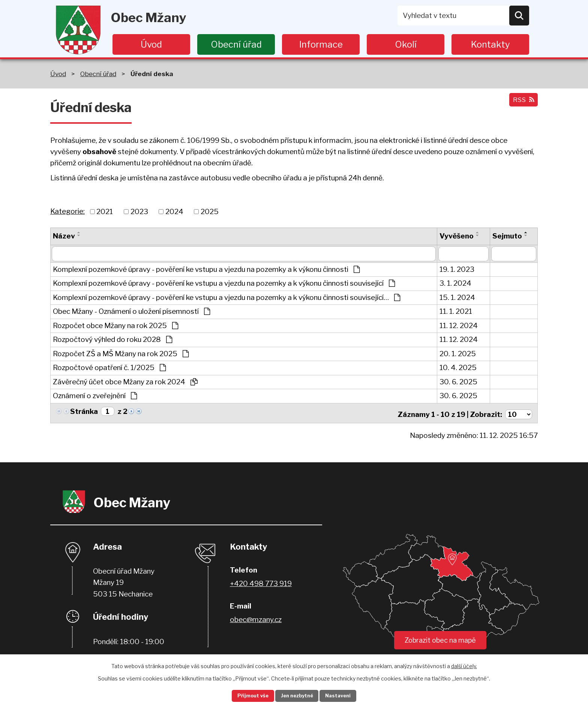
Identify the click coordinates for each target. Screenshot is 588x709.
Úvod (151, 44)
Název (64, 236)
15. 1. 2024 (457, 298)
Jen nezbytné (297, 695)
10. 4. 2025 (458, 368)
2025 (210, 211)
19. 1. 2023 (457, 269)
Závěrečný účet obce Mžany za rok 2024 (125, 382)
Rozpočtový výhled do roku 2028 (112, 340)
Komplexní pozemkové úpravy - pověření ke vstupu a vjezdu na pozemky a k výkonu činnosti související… (226, 298)
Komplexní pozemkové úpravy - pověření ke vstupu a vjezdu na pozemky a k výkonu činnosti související (224, 283)
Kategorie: (67, 211)
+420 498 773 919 (261, 581)
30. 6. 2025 (458, 382)
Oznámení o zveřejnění (95, 396)
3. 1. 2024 (455, 283)
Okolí (406, 44)
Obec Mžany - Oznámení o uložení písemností (131, 311)
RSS (522, 103)
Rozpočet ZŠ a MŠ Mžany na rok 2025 (121, 354)
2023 (139, 211)
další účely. (464, 665)
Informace (321, 44)
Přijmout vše (246, 695)
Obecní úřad (236, 44)
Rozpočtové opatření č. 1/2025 (109, 368)
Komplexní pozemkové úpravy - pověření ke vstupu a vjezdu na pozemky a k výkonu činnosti (206, 269)
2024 (174, 211)
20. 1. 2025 (458, 354)
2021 (105, 211)
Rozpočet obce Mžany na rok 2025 (115, 326)
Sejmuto (507, 236)
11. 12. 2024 (459, 326)
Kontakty (490, 44)
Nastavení (346, 695)
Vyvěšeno (457, 236)
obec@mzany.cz (256, 617)
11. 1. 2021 (456, 311)
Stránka (84, 411)
